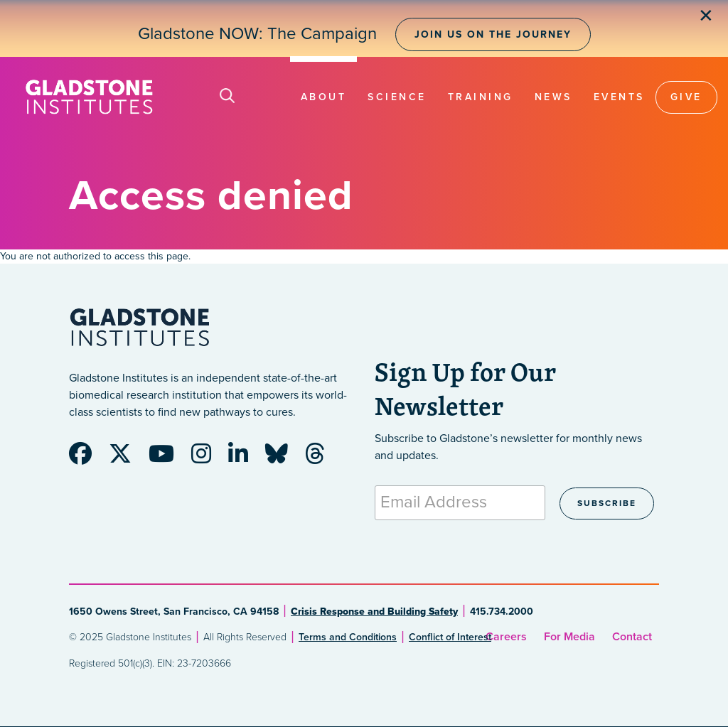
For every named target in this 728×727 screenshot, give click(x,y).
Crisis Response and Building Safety (374, 612)
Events (619, 97)
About (324, 97)
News (553, 97)
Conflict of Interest (450, 637)
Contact (632, 637)
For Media (569, 637)
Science (397, 97)
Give (686, 97)
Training (481, 97)
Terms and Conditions (348, 637)
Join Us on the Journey (493, 34)
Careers (506, 637)
